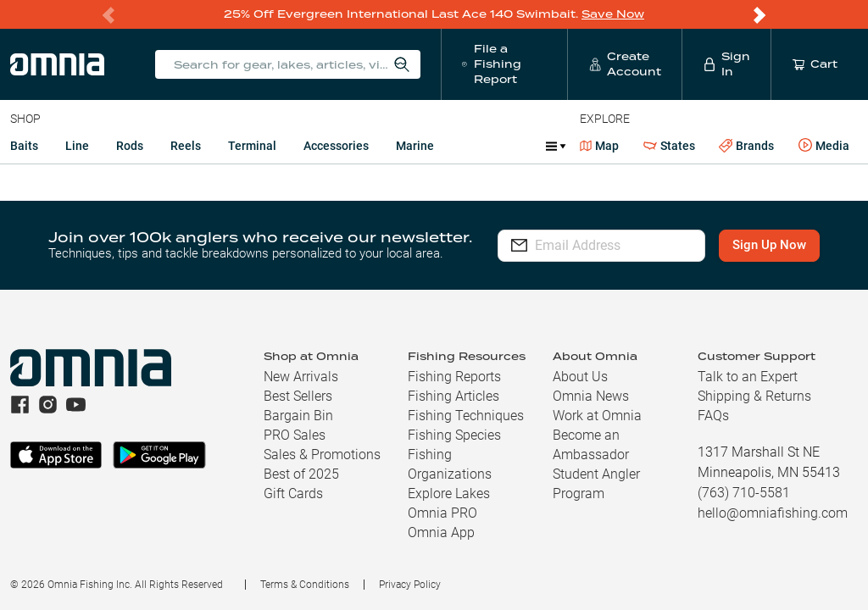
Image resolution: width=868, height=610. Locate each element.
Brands (746, 146)
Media (824, 146)
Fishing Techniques (466, 416)
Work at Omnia (597, 416)
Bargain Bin (298, 416)
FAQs (713, 416)
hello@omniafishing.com (773, 513)
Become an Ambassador (591, 445)
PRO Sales (295, 435)
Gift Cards (293, 494)
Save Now (613, 14)
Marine (415, 146)
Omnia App (441, 532)
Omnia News (591, 396)
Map (600, 146)
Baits (24, 146)
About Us (580, 377)
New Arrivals (301, 377)
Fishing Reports (454, 377)
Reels (186, 146)
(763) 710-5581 (744, 493)
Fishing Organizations (450, 464)
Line (77, 146)
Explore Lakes (449, 494)
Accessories (336, 146)
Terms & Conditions (305, 585)
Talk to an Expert (748, 377)
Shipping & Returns (754, 396)
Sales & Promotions (322, 455)
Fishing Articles (453, 396)
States (669, 146)
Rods (130, 146)
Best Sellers (298, 396)
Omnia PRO (442, 513)
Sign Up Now (769, 245)
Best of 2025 (301, 474)
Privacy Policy (410, 585)
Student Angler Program (596, 484)
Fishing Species (454, 435)
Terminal (252, 146)
